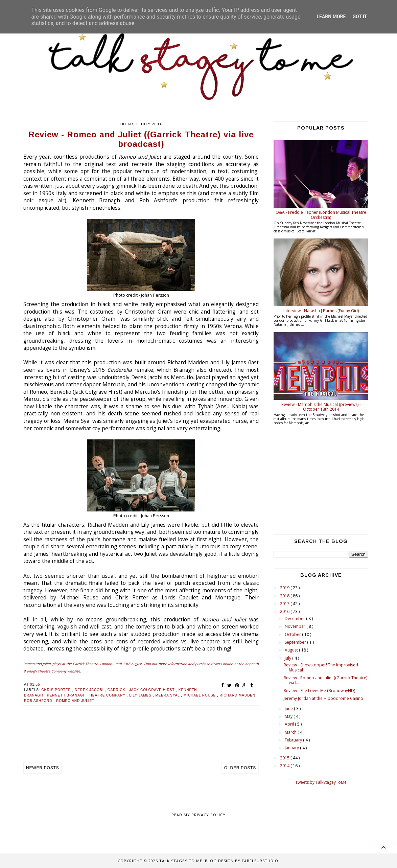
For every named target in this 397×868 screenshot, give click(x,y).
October (293, 634)
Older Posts (240, 768)
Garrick (117, 690)
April (290, 724)
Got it (360, 17)
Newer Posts (42, 768)
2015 (285, 758)
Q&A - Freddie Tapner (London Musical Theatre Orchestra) (321, 215)
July (288, 658)
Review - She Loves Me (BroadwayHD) (319, 691)
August (292, 650)
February (294, 740)
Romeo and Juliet (75, 701)
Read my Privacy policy (198, 815)
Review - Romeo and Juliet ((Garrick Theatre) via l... (325, 680)
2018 (285, 596)
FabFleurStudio (260, 861)
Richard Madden (238, 695)
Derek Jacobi (90, 690)
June (289, 709)
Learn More (331, 17)
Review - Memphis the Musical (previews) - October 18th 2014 (321, 407)
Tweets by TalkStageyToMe (321, 782)
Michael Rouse (200, 695)
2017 (285, 604)
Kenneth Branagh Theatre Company (87, 695)
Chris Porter (57, 690)
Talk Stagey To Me (181, 861)
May (289, 716)
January (292, 748)
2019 (285, 588)
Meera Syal (168, 695)
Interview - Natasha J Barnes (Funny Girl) (321, 311)
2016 (285, 611)
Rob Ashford (39, 701)
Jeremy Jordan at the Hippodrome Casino (323, 698)
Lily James (141, 695)
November (296, 626)
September (296, 642)
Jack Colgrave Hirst (153, 690)
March (291, 732)
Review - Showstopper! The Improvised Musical (321, 667)
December (295, 619)
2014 (285, 766)
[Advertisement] (141, 741)
